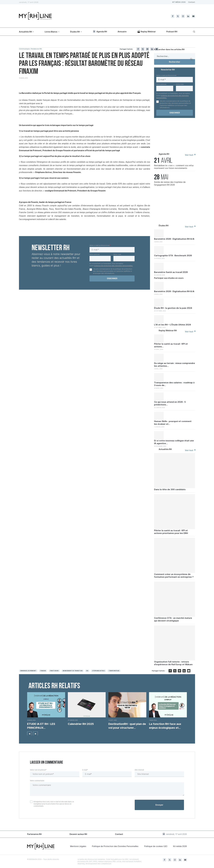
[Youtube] (193, 16)
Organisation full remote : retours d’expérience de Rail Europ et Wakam (173, 663)
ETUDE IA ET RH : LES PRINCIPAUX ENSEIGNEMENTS (41, 726)
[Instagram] (183, 16)
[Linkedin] (188, 16)
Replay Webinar (147, 31)
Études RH (75, 32)
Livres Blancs (51, 32)
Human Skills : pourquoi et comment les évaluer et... (173, 423)
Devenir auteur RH (78, 834)
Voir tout (190, 155)
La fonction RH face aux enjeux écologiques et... (165, 726)
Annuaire (122, 32)
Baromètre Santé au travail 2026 (171, 272)
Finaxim (43, 671)
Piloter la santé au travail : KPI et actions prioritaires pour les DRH (171, 532)
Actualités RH (25, 32)
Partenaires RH (34, 834)
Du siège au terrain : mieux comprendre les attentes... (174, 365)
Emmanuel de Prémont (28, 671)
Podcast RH (172, 32)
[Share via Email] (157, 49)
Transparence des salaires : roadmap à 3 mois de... (174, 384)
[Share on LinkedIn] (152, 49)
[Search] (194, 32)
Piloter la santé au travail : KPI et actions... (171, 345)
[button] (29, 733)
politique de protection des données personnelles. (113, 266)
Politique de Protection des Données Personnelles (115, 846)
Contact (192, 2)
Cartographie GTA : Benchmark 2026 (173, 256)
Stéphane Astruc (98, 671)
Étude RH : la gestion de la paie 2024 (173, 308)
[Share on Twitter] (143, 49)
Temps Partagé (114, 671)
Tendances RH (38, 49)
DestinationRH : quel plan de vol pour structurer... (127, 726)
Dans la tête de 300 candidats (170, 489)
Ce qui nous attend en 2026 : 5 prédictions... (170, 403)
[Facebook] (173, 16)
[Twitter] (178, 16)
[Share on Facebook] (138, 49)
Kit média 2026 (180, 846)
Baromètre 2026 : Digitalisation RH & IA (174, 239)
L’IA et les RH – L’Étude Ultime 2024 (173, 325)
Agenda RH (100, 31)
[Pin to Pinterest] (147, 49)
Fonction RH (54, 671)
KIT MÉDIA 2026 (179, 2)
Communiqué (25, 49)
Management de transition (73, 671)
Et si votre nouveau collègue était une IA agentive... (174, 442)
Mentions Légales (78, 846)
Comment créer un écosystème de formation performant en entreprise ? (174, 576)
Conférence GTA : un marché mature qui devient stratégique (173, 619)
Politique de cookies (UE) (156, 846)
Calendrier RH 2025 (81, 724)
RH (87, 671)
